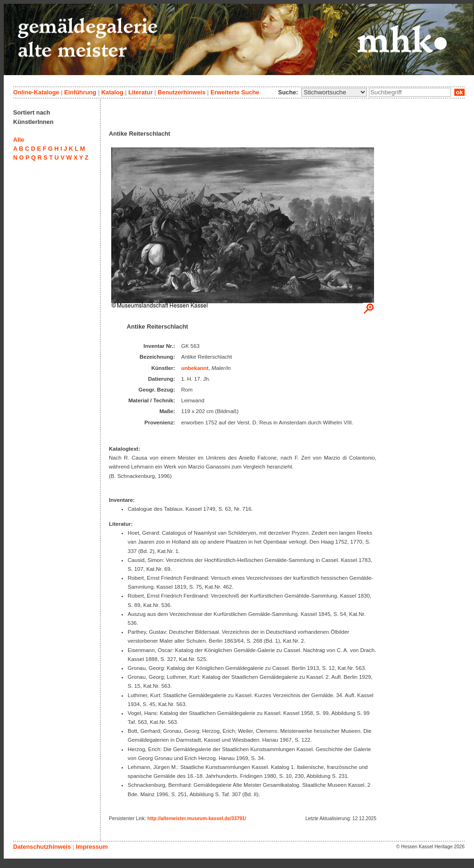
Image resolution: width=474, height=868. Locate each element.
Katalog (112, 92)
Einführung (80, 92)
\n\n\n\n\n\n (334, 92)
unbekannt (195, 368)
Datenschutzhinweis (42, 847)
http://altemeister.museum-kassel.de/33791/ (197, 818)
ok (459, 92)
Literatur (140, 92)
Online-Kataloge (36, 92)
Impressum (92, 847)
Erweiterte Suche (235, 92)
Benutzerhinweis (182, 92)
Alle (19, 140)
